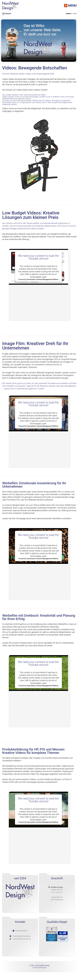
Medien (68, 14)
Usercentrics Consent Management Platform (43, 279)
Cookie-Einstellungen (39, 967)
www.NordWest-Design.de (22, 939)
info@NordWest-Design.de (22, 936)
